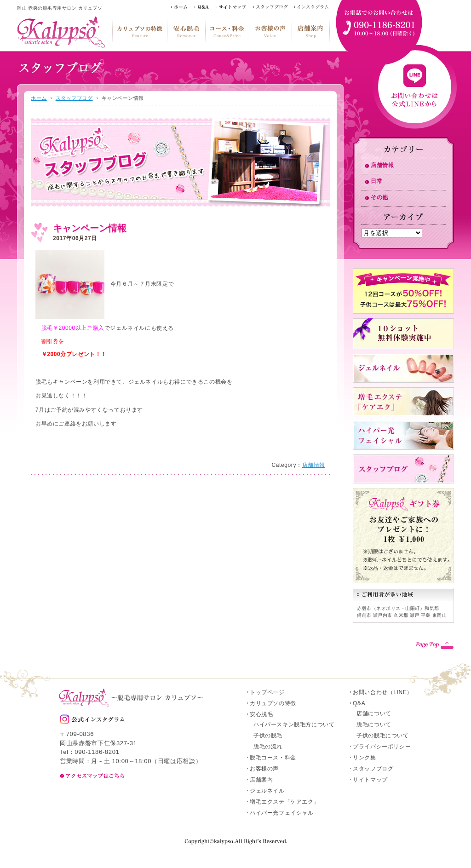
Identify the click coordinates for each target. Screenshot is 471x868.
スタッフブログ (74, 98)
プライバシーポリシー (382, 747)
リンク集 (364, 758)
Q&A (359, 703)
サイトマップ (370, 780)
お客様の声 (270, 30)
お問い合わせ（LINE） (383, 692)
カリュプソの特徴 (140, 30)
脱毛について (374, 724)
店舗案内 (311, 30)
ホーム (39, 98)
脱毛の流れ (268, 747)
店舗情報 (314, 465)
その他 (379, 197)
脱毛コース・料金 (227, 30)
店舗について (374, 713)
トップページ (267, 692)
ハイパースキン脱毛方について (294, 724)
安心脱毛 (186, 30)
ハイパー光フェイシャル (282, 813)
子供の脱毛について (382, 736)
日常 (376, 181)
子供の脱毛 (268, 736)
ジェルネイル (267, 791)
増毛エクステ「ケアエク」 (284, 802)
